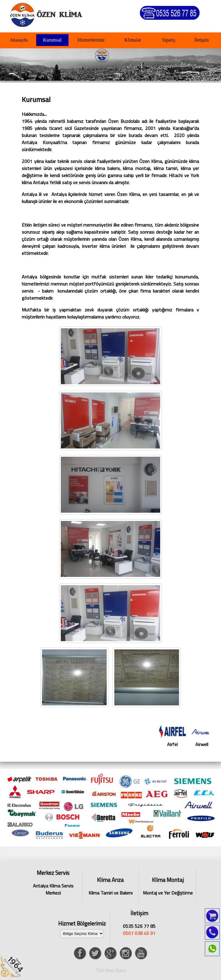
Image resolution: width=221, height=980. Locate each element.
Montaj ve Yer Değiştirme (168, 886)
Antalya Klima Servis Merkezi (53, 882)
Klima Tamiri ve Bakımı (110, 886)
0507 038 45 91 (139, 933)
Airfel (184, 736)
